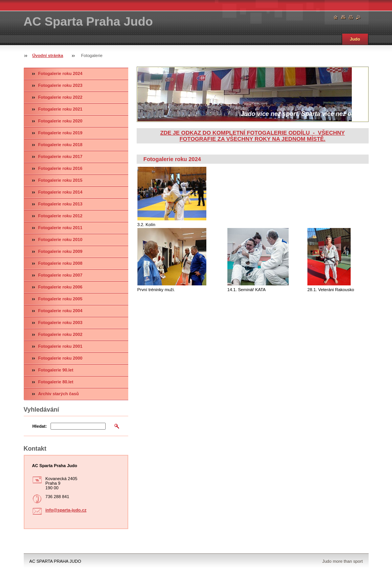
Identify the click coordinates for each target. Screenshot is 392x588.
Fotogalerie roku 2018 (60, 145)
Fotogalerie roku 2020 (60, 121)
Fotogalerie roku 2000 (60, 358)
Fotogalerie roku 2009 (60, 251)
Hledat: (40, 426)
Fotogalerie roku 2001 (60, 346)
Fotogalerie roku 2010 (60, 239)
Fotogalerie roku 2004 (60, 311)
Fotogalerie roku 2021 (60, 109)
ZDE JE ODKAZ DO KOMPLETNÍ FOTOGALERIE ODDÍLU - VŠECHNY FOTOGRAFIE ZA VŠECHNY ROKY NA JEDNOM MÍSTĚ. (252, 136)
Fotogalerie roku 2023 (60, 85)
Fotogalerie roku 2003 (60, 323)
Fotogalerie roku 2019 (60, 133)
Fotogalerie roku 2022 (60, 97)
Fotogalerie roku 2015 (60, 180)
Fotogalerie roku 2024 (60, 73)
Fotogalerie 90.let (56, 370)
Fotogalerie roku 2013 (60, 204)
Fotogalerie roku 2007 (60, 275)
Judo (355, 39)
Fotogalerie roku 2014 (60, 192)
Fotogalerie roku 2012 (60, 216)
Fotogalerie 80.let (56, 382)
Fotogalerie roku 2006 (60, 287)
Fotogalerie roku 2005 (60, 299)
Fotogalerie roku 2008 (60, 263)
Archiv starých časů (59, 394)
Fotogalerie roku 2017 (60, 156)
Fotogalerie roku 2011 (60, 228)
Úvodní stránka (48, 55)
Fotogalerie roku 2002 (60, 334)
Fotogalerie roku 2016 (60, 168)
